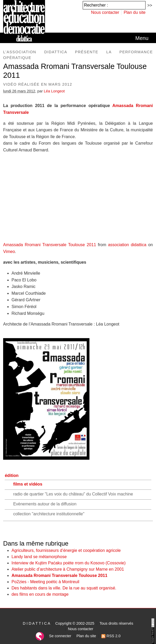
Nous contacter (105, 12)
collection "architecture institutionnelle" (49, 514)
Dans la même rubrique (36, 543)
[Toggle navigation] (142, 38)
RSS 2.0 (111, 636)
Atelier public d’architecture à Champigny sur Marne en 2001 (68, 569)
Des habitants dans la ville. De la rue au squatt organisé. (64, 588)
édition (12, 475)
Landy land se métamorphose (39, 557)
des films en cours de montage (40, 594)
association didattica (127, 245)
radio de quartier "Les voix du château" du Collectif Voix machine (73, 494)
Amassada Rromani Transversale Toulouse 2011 (59, 575)
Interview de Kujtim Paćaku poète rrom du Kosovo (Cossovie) (69, 563)
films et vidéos (28, 484)
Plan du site (135, 12)
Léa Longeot (54, 91)
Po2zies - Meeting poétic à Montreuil (45, 582)
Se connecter (60, 636)
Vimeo (9, 252)
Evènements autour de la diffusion (45, 504)
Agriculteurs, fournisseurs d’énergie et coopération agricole (66, 550)
